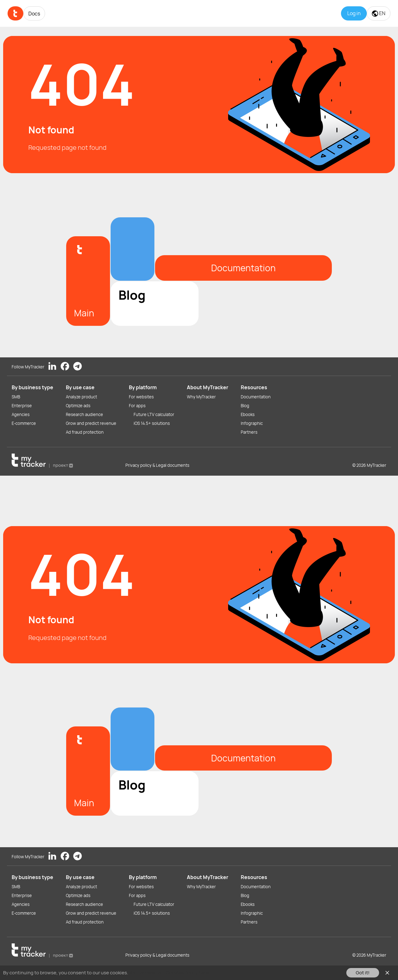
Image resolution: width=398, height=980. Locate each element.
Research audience (84, 414)
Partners (249, 432)
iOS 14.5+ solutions (152, 423)
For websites (141, 397)
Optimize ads (78, 406)
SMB (16, 397)
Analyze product (81, 397)
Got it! (363, 973)
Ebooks (248, 414)
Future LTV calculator (154, 414)
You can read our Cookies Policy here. (170, 973)
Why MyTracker (201, 397)
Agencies (21, 414)
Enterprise (22, 406)
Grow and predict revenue (91, 423)
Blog (245, 406)
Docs (34, 14)
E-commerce (24, 423)
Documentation (256, 397)
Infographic (252, 423)
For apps (137, 406)
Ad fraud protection (85, 432)
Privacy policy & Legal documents (157, 465)
